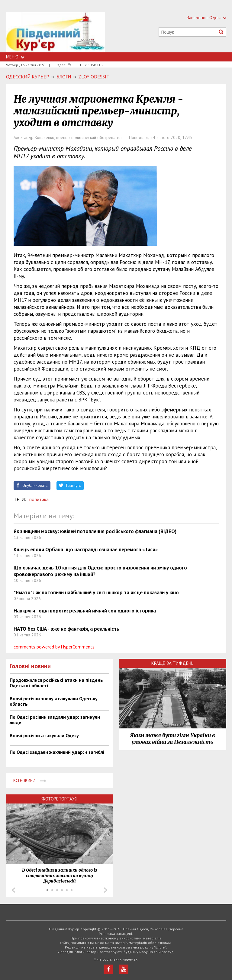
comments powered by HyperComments (54, 647)
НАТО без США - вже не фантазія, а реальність (66, 629)
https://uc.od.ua (56, 32)
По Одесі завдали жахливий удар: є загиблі (57, 752)
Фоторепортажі (60, 799)
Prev (14, 890)
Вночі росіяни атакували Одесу (44, 735)
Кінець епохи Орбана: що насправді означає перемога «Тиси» (86, 549)
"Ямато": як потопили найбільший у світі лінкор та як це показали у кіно (96, 592)
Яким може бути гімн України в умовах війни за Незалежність (172, 739)
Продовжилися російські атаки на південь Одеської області (56, 683)
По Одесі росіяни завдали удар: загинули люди (55, 720)
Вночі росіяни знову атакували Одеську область (54, 701)
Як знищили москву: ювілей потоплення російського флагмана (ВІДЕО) (95, 531)
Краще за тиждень (172, 663)
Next (105, 890)
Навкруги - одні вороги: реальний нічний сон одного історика (85, 611)
